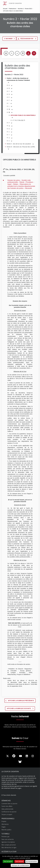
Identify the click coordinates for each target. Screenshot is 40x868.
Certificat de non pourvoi (9, 812)
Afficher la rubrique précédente (21, 701)
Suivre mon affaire (7, 806)
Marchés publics (6, 830)
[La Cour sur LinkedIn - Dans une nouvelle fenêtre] (27, 756)
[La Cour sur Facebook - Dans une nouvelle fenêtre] (14, 756)
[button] (8, 82)
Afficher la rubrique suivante (19, 708)
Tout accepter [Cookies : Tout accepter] (8, 861)
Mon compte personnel (9, 845)
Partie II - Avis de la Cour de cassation (19, 144)
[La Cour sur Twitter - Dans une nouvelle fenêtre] (7, 756)
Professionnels (8, 819)
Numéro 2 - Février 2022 (25, 9)
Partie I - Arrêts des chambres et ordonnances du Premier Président (18, 79)
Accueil (5, 9)
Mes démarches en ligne (9, 848)
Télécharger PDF (27, 39)
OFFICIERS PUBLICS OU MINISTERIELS (23, 115)
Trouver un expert (7, 814)
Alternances (5, 824)
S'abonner (8, 39)
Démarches (6, 801)
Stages (4, 827)
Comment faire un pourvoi (9, 804)
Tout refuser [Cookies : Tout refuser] (19, 861)
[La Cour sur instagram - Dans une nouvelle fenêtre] (33, 756)
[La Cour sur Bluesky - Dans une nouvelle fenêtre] (20, 762)
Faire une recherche (8, 839)
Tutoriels (5, 834)
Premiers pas (5, 837)
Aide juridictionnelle (7, 809)
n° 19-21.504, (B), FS (19, 120)
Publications (13, 9)
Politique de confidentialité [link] (20, 865)
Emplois (4, 821)
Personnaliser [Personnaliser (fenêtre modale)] (33, 861)
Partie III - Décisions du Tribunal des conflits (21, 147)
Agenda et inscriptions (8, 842)
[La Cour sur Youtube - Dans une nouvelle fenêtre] (20, 756)
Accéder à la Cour (9, 852)
